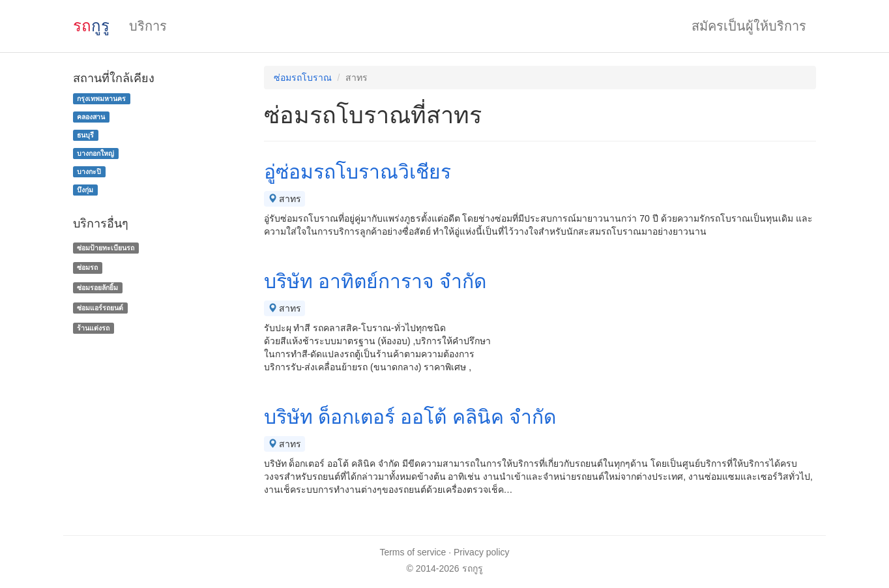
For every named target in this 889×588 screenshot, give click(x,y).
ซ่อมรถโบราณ (303, 78)
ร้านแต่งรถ (93, 328)
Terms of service (413, 552)
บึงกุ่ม (85, 190)
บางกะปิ (89, 171)
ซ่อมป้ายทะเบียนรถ (106, 248)
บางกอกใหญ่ (95, 153)
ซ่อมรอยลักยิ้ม (97, 287)
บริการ (148, 26)
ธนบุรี (85, 135)
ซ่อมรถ (87, 267)
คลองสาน (91, 117)
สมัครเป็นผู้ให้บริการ (749, 26)
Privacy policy (482, 552)
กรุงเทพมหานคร (101, 98)
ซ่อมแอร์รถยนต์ (100, 308)
